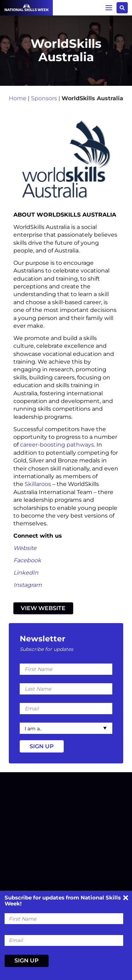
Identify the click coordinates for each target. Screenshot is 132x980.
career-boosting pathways (57, 445)
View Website (43, 608)
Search (122, 8)
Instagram (28, 585)
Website (25, 548)
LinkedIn (26, 573)
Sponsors (44, 98)
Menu (109, 8)
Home (18, 98)
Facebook (27, 560)
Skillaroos (38, 484)
